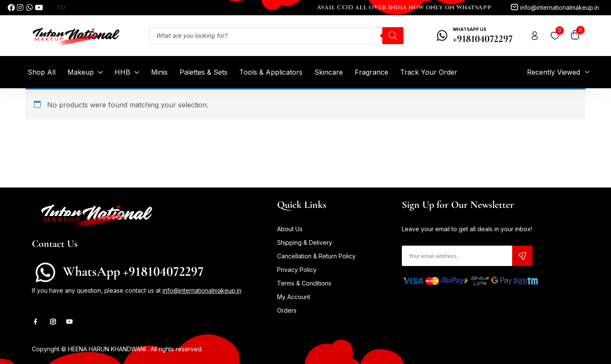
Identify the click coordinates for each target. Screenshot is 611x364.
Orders (287, 310)
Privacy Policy (297, 270)
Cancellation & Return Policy (316, 256)
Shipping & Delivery (305, 242)
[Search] (393, 36)
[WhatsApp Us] (443, 36)
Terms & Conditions (304, 283)
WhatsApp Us (469, 29)
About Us (290, 229)
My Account (294, 297)
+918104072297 (483, 39)
